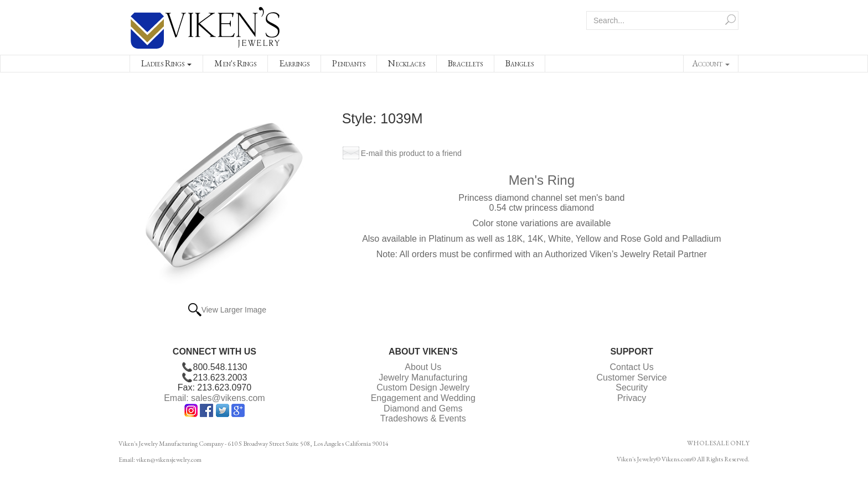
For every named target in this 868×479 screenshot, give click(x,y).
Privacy (632, 398)
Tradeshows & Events (423, 418)
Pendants (349, 63)
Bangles (520, 63)
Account (711, 63)
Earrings (294, 63)
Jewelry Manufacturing (423, 378)
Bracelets (465, 63)
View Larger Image (234, 310)
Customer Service (632, 378)
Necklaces (407, 63)
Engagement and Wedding (423, 398)
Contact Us (632, 367)
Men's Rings (235, 63)
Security (632, 387)
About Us (423, 367)
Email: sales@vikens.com (215, 398)
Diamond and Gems (423, 408)
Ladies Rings (166, 63)
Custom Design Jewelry (423, 387)
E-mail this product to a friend (411, 153)
